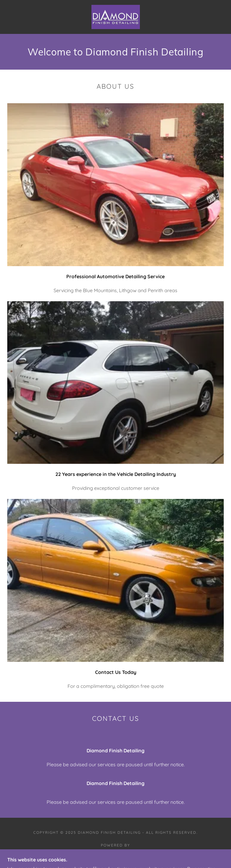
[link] (116, 17)
